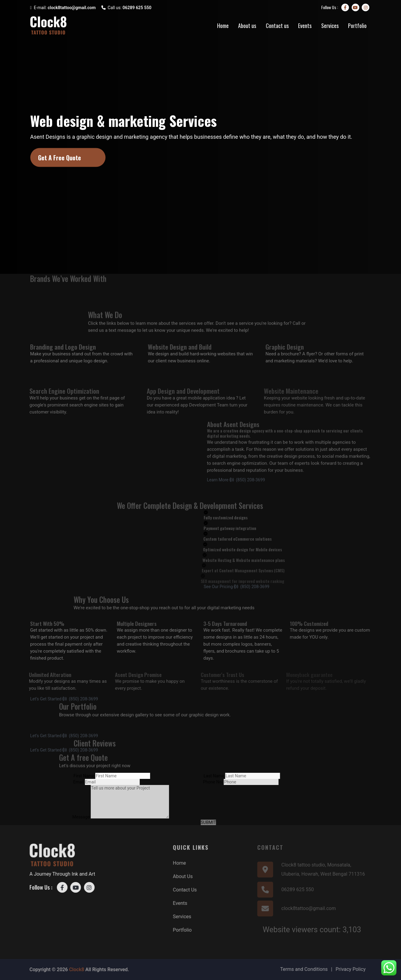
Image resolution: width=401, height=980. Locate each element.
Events (305, 26)
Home (223, 26)
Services (330, 26)
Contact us (277, 26)
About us (247, 26)
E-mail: (63, 8)
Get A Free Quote (60, 158)
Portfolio (357, 26)
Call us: (127, 8)
